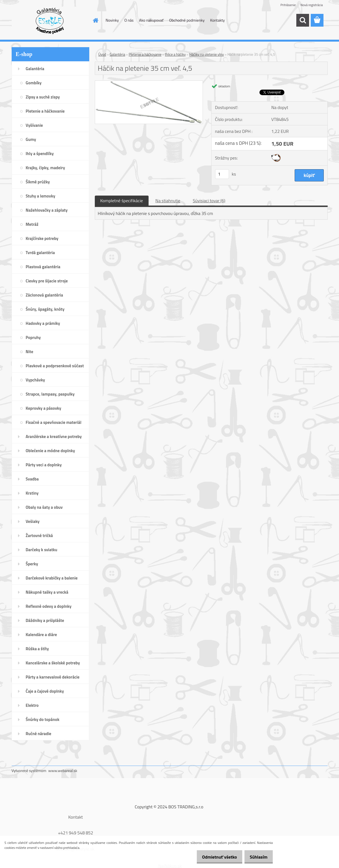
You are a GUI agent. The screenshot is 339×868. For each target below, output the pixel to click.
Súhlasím (257, 857)
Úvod (102, 54)
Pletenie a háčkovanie (145, 54)
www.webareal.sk (63, 770)
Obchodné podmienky (187, 20)
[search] (303, 20)
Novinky (112, 20)
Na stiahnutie (168, 201)
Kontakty (217, 20)
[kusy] (222, 174)
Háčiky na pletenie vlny (207, 54)
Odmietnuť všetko (215, 857)
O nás (129, 20)
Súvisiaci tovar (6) (209, 201)
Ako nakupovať (151, 20)
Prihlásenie (288, 5)
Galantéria (118, 54)
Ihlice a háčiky (175, 54)
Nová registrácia (312, 5)
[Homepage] (95, 20)
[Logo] (50, 21)
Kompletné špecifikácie (122, 201)
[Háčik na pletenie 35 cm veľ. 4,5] (149, 83)
